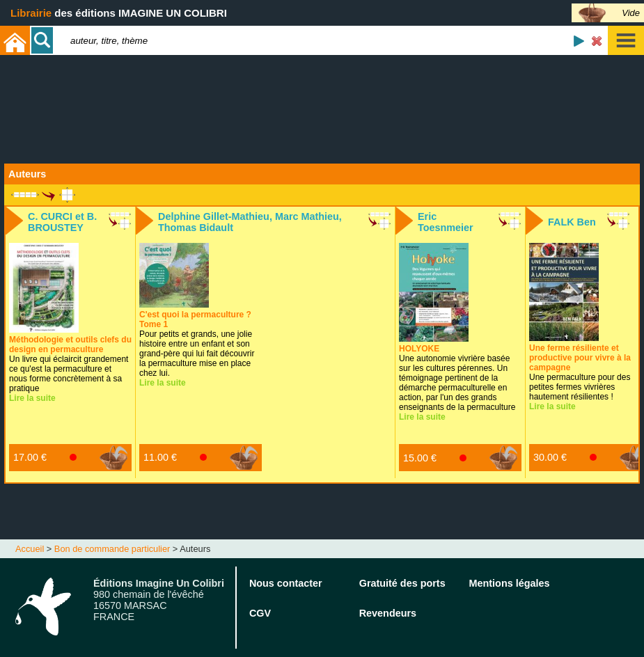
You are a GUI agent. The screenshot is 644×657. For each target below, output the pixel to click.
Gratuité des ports (402, 583)
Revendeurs (388, 613)
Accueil (30, 549)
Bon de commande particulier (112, 549)
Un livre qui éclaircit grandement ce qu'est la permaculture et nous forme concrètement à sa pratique (70, 364)
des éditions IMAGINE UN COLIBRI (119, 13)
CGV (260, 613)
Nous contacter (286, 583)
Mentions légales (510, 583)
